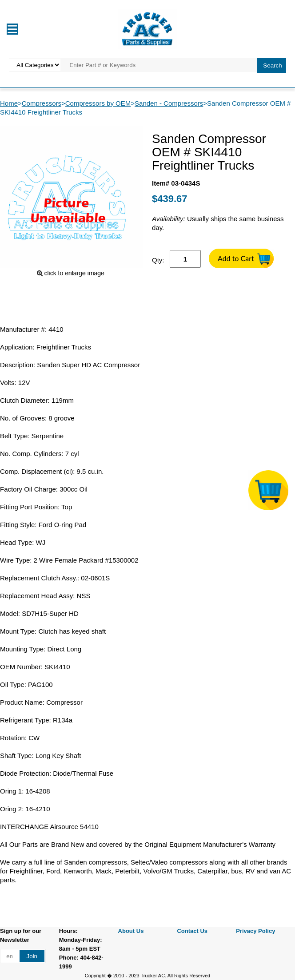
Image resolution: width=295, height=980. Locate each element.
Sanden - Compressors (169, 103)
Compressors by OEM (98, 103)
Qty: (158, 260)
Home (9, 103)
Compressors (42, 103)
